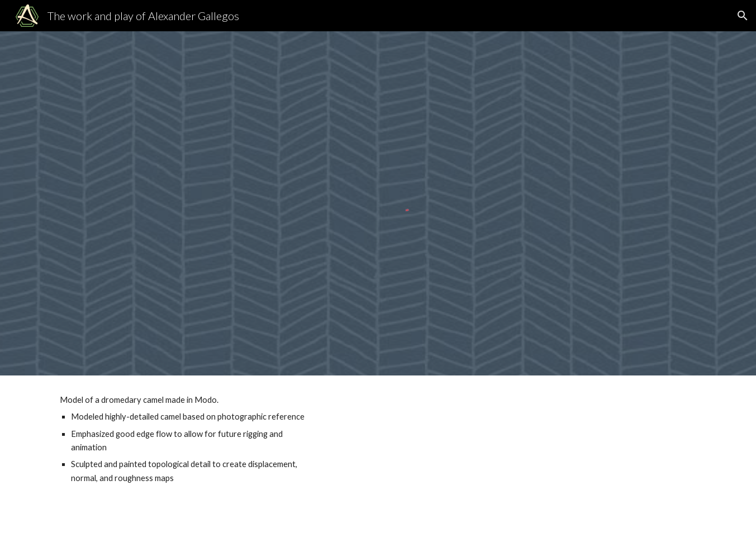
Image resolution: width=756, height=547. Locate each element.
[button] (743, 16)
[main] (185, 439)
